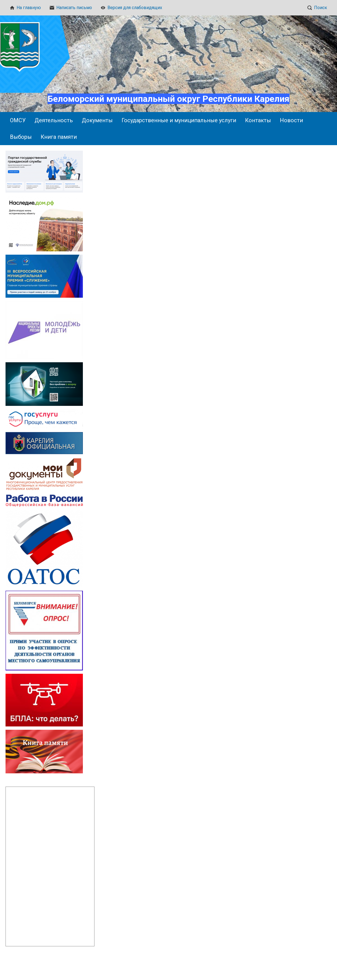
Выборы (21, 137)
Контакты (258, 120)
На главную (25, 8)
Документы (97, 120)
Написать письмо (71, 8)
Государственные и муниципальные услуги (179, 120)
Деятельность (54, 120)
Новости (291, 120)
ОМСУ (18, 120)
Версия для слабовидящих (131, 8)
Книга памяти (59, 137)
